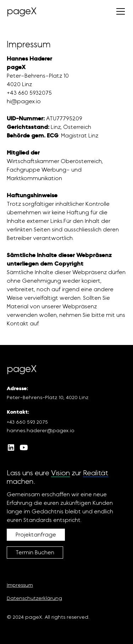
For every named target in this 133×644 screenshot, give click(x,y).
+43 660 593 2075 (27, 422)
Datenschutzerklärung (34, 598)
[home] (22, 12)
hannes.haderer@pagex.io (41, 431)
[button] (119, 11)
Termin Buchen (35, 553)
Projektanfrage (36, 535)
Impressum (20, 585)
